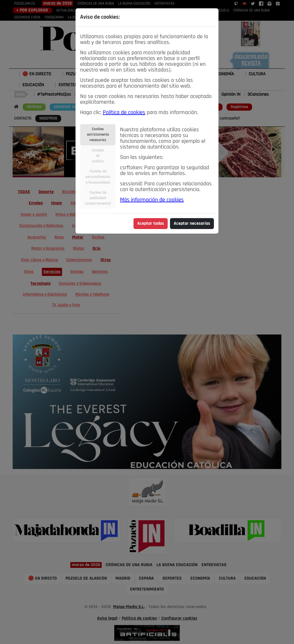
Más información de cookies (152, 200)
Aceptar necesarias (192, 224)
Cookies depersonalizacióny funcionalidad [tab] (98, 177)
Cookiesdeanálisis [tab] (98, 156)
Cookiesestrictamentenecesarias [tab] (98, 135)
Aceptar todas (151, 224)
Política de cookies (124, 113)
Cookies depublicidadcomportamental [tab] (98, 198)
